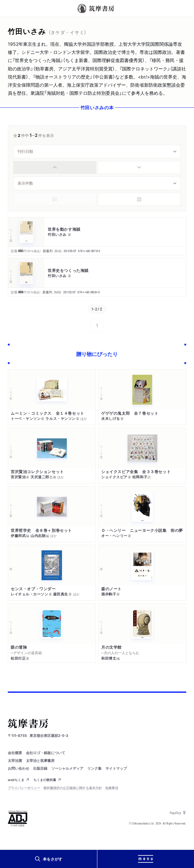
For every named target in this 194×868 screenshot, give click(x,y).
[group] (97, 167)
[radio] (55, 167)
